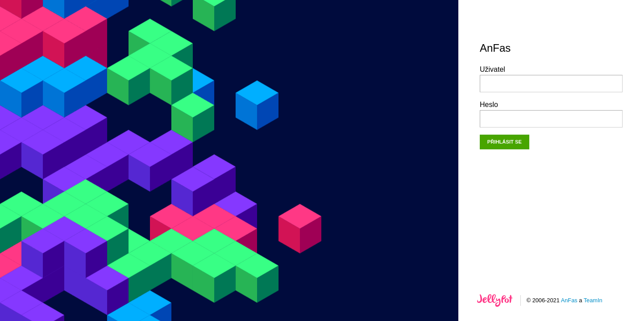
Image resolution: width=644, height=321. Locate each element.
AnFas (569, 300)
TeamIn (593, 300)
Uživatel (551, 79)
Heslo (551, 114)
